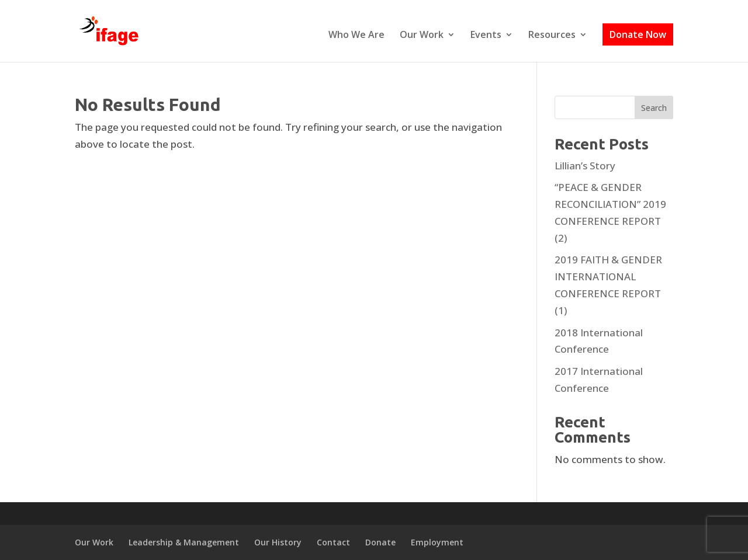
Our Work (422, 36)
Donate (380, 542)
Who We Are (356, 36)
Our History (278, 542)
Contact (333, 542)
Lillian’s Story (585, 166)
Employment (437, 542)
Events (486, 36)
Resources (552, 36)
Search (654, 108)
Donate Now (638, 34)
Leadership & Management (184, 542)
